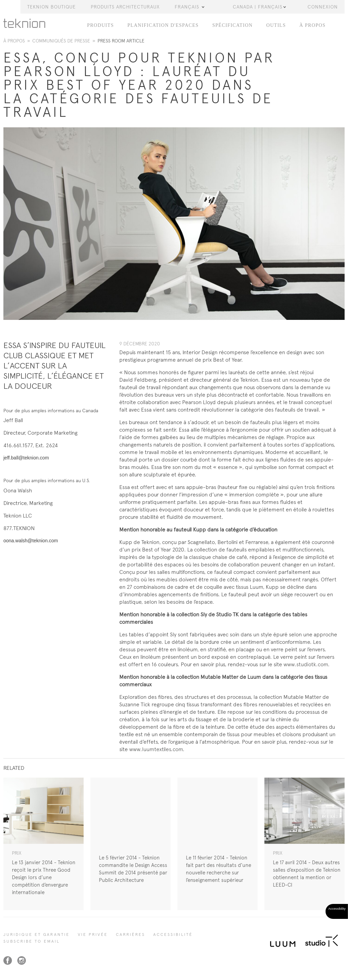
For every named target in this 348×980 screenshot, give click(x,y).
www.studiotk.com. (307, 664)
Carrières (130, 934)
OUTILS (276, 25)
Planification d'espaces (163, 25)
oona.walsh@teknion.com (31, 541)
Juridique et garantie (37, 934)
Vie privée (93, 934)
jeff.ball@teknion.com (26, 458)
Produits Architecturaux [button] (125, 7)
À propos (14, 41)
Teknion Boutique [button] (51, 7)
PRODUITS (100, 25)
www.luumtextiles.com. (157, 749)
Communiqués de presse (61, 41)
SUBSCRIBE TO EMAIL (32, 941)
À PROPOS (312, 25)
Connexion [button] (323, 7)
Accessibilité (173, 934)
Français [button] (189, 7)
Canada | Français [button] (259, 7)
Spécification (233, 25)
